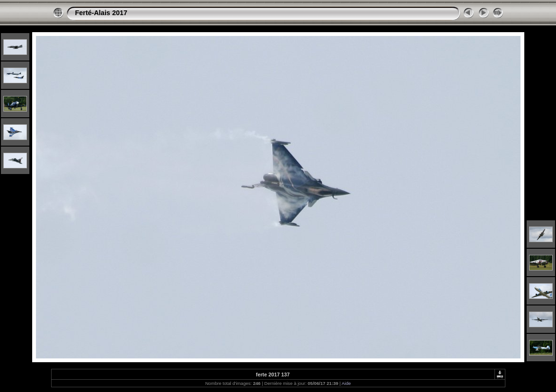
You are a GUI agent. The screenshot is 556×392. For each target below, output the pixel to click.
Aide (346, 383)
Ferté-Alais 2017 (101, 13)
